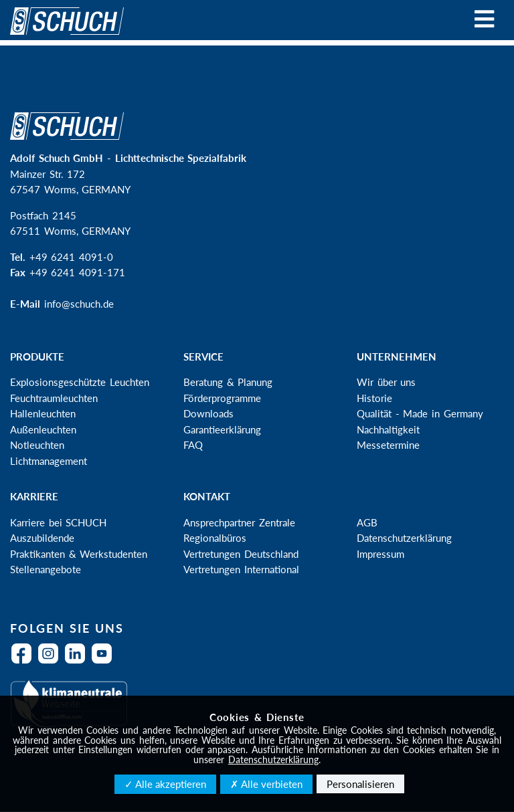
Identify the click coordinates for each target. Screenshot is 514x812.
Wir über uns (386, 382)
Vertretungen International (241, 569)
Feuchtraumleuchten (54, 398)
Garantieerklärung (222, 429)
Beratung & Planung (228, 382)
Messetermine (388, 445)
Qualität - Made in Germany (420, 413)
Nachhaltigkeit (388, 429)
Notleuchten (37, 445)
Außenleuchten (43, 429)
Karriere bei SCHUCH (58, 522)
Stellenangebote (46, 569)
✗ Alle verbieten (266, 784)
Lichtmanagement (49, 461)
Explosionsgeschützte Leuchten (80, 382)
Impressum (380, 554)
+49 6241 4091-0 (71, 257)
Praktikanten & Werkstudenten (79, 554)
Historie (374, 398)
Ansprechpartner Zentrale (239, 522)
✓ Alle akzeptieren (165, 784)
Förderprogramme (222, 398)
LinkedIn (78, 662)
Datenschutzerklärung (404, 538)
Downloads (208, 413)
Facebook (25, 662)
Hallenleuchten (43, 413)
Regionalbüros (215, 538)
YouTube (105, 662)
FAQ (193, 445)
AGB (367, 522)
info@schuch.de (79, 304)
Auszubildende (42, 538)
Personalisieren (360, 784)
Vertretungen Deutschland (241, 554)
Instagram (52, 662)
